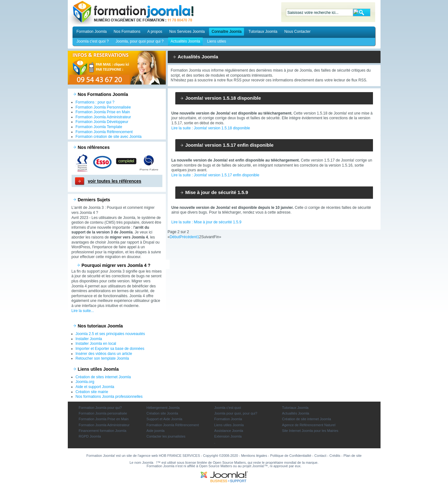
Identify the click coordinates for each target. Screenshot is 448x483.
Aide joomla (156, 431)
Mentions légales (254, 456)
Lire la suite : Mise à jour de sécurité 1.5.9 (207, 222)
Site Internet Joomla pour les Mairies (310, 431)
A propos (155, 32)
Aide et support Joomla (95, 387)
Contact (320, 456)
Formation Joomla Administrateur (103, 117)
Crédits (335, 456)
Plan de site (352, 456)
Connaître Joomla (227, 32)
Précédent (188, 237)
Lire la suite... (83, 311)
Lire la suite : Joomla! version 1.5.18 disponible (211, 128)
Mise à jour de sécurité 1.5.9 (217, 192)
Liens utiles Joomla (229, 425)
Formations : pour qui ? (95, 102)
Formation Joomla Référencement (104, 132)
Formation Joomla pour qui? (100, 408)
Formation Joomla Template (99, 127)
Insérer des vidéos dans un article (104, 354)
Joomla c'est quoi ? (93, 41)
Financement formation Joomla (103, 431)
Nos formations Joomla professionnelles (109, 397)
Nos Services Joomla (187, 32)
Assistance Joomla (229, 431)
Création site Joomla (162, 413)
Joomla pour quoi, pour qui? (236, 413)
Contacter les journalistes (166, 436)
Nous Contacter (297, 32)
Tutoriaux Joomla (263, 32)
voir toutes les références (115, 181)
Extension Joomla (228, 436)
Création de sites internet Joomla (103, 377)
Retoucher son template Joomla (102, 358)
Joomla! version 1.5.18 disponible (223, 98)
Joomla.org (85, 382)
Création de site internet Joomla (307, 419)
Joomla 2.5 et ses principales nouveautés (110, 334)
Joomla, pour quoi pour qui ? (140, 41)
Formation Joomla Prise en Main (103, 112)
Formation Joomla (92, 32)
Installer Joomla (89, 339)
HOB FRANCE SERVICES (180, 456)
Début (175, 237)
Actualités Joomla (185, 41)
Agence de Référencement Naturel (309, 425)
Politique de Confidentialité (291, 456)
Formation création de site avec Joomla (109, 137)
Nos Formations (127, 32)
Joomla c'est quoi (228, 408)
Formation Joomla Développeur (102, 122)
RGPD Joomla (90, 436)
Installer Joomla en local (96, 344)
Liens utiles (217, 41)
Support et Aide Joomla (165, 419)
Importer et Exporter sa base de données (110, 349)
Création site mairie (92, 392)
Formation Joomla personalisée (103, 413)
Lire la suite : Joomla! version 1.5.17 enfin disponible (215, 175)
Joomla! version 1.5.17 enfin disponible (230, 145)
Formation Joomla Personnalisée (103, 107)
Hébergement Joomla (163, 408)
